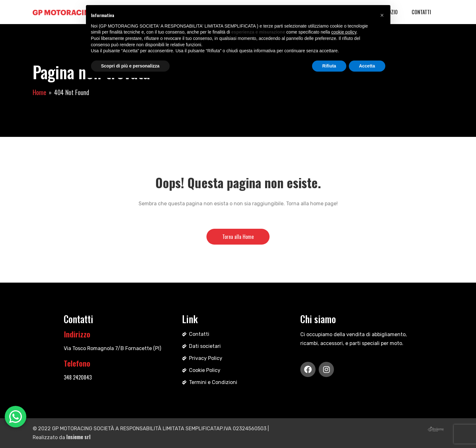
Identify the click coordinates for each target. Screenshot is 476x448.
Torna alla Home (238, 237)
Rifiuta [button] (329, 66)
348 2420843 (78, 377)
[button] (382, 15)
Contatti (421, 12)
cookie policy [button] (344, 32)
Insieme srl (78, 437)
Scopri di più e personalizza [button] (130, 66)
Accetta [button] (367, 66)
